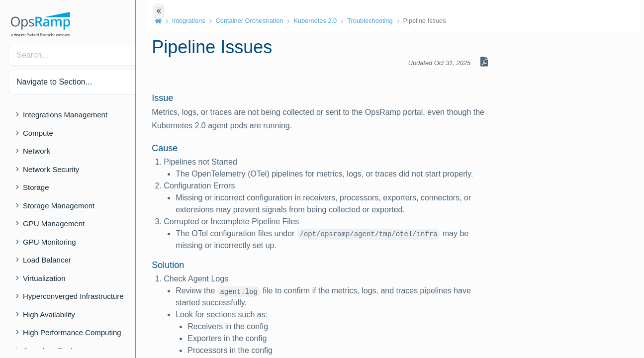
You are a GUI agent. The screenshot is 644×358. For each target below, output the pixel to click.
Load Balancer (47, 260)
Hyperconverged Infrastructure (73, 296)
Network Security (51, 169)
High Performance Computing (72, 332)
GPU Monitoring (49, 242)
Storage (36, 187)
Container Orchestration (262, 21)
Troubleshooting (383, 21)
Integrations (201, 21)
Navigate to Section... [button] (54, 82)
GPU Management (54, 224)
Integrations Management (65, 115)
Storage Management (59, 206)
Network (37, 151)
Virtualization (44, 278)
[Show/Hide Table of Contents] (159, 11)
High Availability (49, 314)
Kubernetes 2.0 (328, 21)
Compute (38, 133)
